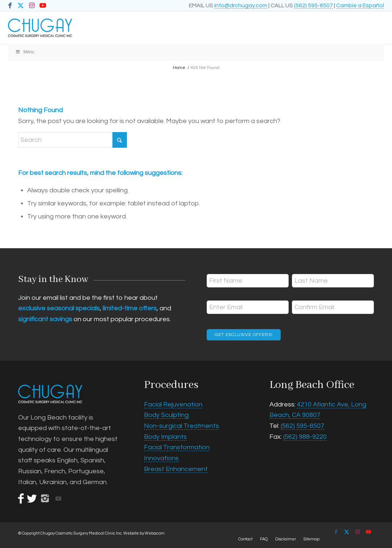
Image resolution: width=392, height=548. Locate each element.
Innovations (161, 458)
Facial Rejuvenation (173, 404)
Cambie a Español (360, 5)
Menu (25, 52)
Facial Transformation (177, 447)
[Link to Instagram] (32, 5)
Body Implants (165, 437)
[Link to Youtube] (43, 5)
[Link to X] (21, 5)
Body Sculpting (166, 415)
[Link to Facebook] (10, 5)
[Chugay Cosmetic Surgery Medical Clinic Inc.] (158, 28)
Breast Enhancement (176, 469)
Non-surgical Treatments (181, 426)
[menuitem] (245, 539)
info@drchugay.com (241, 5)
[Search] (73, 140)
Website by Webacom (144, 533)
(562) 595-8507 (313, 5)
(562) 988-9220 (305, 437)
